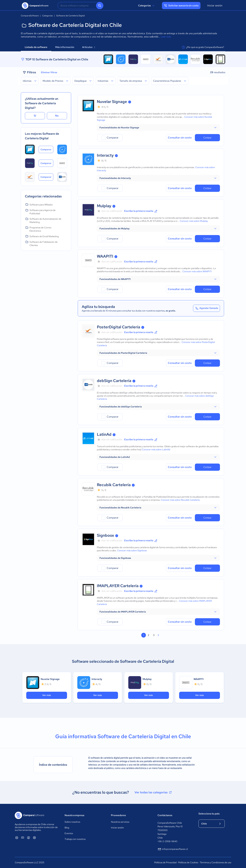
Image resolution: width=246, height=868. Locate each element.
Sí (35, 116)
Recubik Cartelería (114, 485)
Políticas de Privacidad (165, 862)
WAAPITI (105, 256)
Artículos (89, 47)
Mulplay (104, 206)
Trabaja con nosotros (75, 839)
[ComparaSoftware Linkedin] (17, 838)
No (57, 116)
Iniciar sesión (215, 5)
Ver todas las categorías (153, 792)
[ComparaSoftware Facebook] (29, 838)
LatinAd (104, 434)
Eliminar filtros (49, 72)
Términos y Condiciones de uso (216, 862)
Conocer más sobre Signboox (132, 550)
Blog (67, 828)
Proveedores (118, 815)
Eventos (69, 833)
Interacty (105, 155)
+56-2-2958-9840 (167, 841)
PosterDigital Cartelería (118, 327)
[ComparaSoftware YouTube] (23, 838)
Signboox (105, 535)
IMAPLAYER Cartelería (118, 586)
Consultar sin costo (180, 138)
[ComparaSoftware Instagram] (34, 838)
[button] (158, 128)
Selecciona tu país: (209, 814)
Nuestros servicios (120, 822)
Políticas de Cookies (188, 862)
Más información (65, 47)
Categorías (147, 6)
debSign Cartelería (114, 381)
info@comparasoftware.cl (173, 849)
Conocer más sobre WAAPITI (197, 271)
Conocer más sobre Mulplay (194, 221)
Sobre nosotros (72, 822)
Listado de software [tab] (36, 47)
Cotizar (207, 138)
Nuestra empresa (74, 815)
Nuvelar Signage (112, 102)
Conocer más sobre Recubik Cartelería (180, 500)
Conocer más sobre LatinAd (156, 449)
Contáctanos (165, 815)
